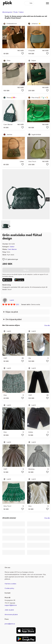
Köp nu (26, 270)
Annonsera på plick (11, 614)
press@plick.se (10, 624)
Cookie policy (9, 588)
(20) (17, 304)
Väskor (21, 12)
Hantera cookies (10, 584)
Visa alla (47, 325)
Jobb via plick (9, 610)
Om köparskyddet (14, 319)
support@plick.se (11, 605)
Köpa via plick (12, 312)
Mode (16, 12)
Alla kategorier (7, 12)
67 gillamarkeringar (12, 259)
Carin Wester (12, 249)
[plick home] (8, 3)
